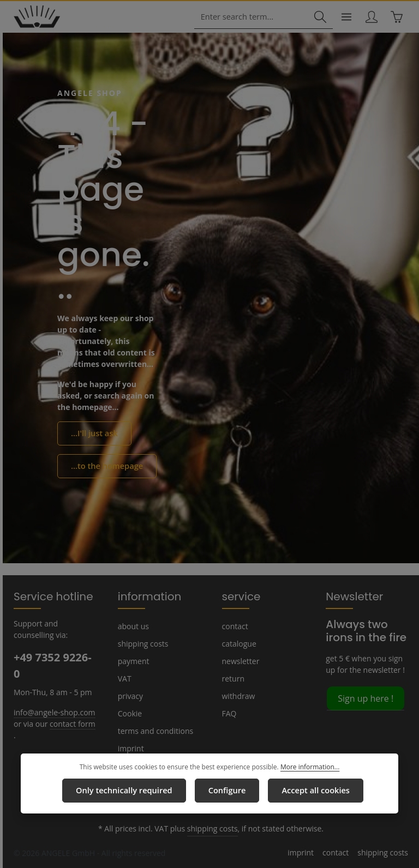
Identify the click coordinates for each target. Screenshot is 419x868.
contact (234, 626)
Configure (225, 791)
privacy (130, 696)
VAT (125, 678)
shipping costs (142, 643)
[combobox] (252, 17)
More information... (306, 768)
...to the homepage (105, 466)
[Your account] (371, 17)
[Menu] (345, 17)
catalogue (239, 643)
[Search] (319, 17)
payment (133, 661)
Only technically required (125, 791)
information (145, 596)
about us (133, 626)
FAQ (230, 713)
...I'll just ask (94, 433)
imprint (129, 748)
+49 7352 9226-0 (52, 665)
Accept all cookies (313, 791)
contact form (68, 723)
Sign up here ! (365, 698)
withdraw (237, 696)
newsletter (240, 661)
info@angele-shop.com (53, 712)
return (232, 678)
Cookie (130, 713)
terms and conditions (153, 731)
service (239, 596)
